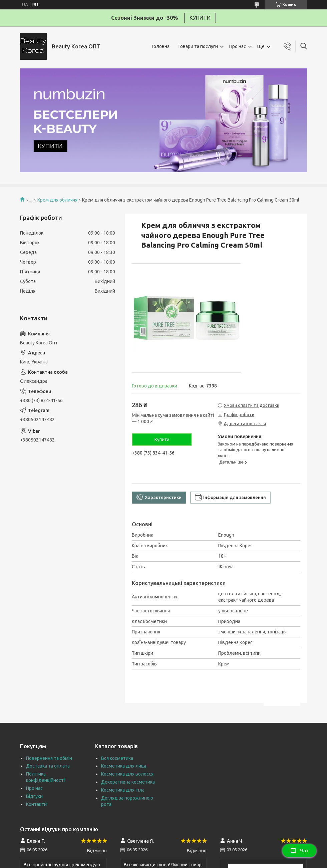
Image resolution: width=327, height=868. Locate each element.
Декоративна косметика (128, 782)
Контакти (36, 804)
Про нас (238, 46)
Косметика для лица (124, 766)
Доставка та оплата (48, 766)
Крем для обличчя (57, 200)
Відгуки (34, 796)
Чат (299, 851)
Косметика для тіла (123, 790)
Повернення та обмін (49, 758)
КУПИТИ (200, 18)
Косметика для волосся (127, 774)
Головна (161, 46)
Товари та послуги (198, 46)
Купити (162, 440)
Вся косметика (117, 758)
